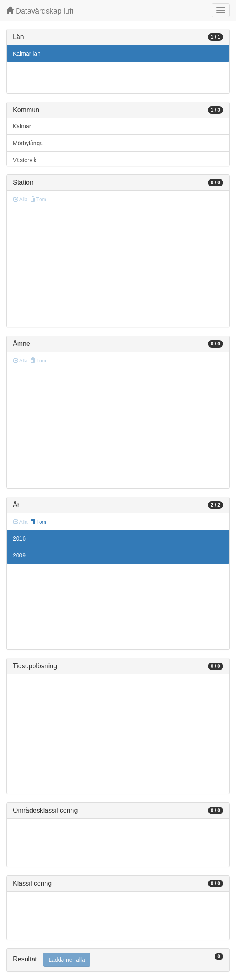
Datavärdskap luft (40, 11)
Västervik (25, 160)
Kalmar (22, 126)
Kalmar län (27, 54)
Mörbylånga (28, 143)
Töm (38, 522)
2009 (19, 555)
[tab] (118, 960)
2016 (19, 538)
